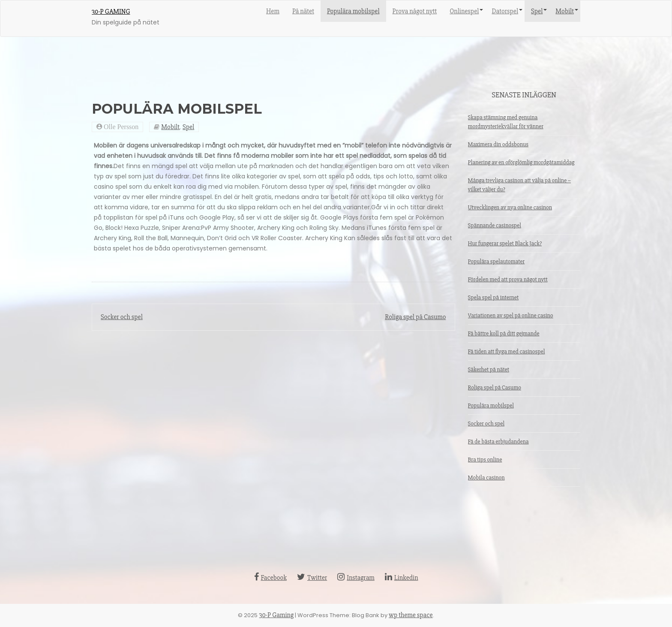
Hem (273, 11)
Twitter (312, 578)
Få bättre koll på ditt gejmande (504, 333)
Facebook (270, 578)
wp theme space (411, 615)
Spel (537, 11)
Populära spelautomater (496, 261)
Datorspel (505, 11)
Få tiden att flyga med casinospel (507, 351)
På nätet (303, 11)
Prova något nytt (415, 11)
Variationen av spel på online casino (511, 315)
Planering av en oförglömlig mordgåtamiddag (521, 162)
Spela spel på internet (493, 297)
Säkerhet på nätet (489, 369)
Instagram (356, 578)
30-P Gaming (111, 12)
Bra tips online (485, 460)
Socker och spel (122, 317)
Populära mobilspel (353, 11)
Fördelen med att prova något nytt (508, 279)
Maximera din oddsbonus (498, 144)
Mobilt (565, 11)
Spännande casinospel (495, 225)
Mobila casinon (486, 478)
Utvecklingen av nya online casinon (510, 207)
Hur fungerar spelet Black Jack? (505, 243)
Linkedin (402, 578)
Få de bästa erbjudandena (498, 442)
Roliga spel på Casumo (415, 317)
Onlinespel (464, 11)
